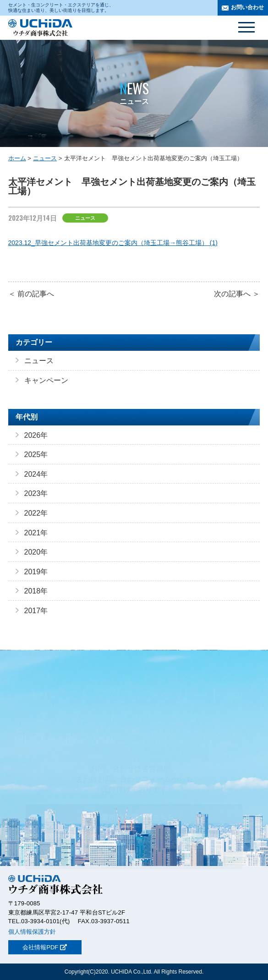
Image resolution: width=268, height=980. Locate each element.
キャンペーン (46, 380)
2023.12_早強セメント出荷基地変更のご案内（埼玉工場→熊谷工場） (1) (113, 243)
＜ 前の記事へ (31, 294)
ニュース (45, 158)
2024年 (36, 474)
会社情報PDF (45, 947)
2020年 (36, 552)
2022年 (36, 513)
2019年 (36, 572)
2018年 (36, 591)
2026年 (36, 435)
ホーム (17, 158)
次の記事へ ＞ (237, 294)
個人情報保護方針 (32, 932)
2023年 (36, 493)
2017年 (36, 611)
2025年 (36, 455)
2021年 (36, 533)
